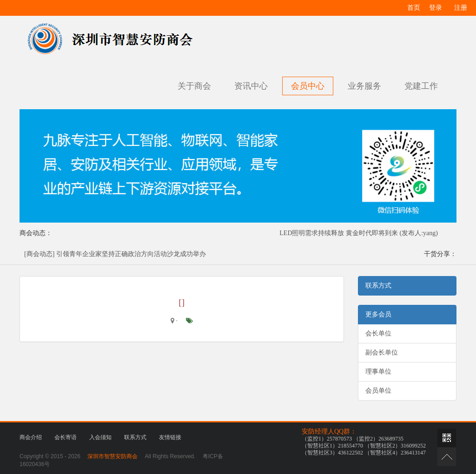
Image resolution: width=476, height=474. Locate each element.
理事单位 (378, 372)
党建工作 (421, 86)
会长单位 (378, 333)
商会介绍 (31, 437)
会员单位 (378, 391)
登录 (436, 8)
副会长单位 (382, 352)
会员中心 (308, 86)
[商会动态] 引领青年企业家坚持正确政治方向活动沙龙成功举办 (115, 254)
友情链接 (170, 437)
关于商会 (194, 86)
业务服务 (364, 86)
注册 (461, 8)
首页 (414, 8)
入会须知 (100, 437)
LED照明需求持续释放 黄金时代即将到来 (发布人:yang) (359, 233)
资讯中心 (251, 86)
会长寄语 (66, 437)
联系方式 (135, 437)
